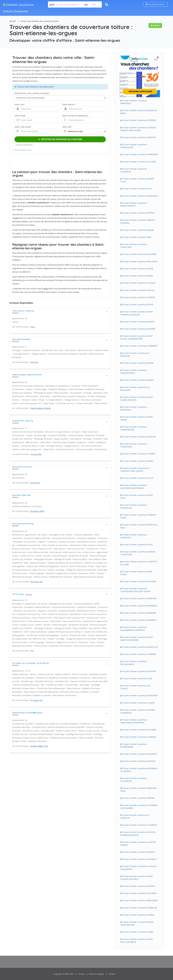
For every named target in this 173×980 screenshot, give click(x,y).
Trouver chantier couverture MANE (138, 276)
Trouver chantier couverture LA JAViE (138, 703)
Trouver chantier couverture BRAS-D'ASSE (137, 573)
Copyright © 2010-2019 (63, 974)
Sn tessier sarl (37, 700)
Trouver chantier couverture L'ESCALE (139, 283)
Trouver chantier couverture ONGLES (139, 852)
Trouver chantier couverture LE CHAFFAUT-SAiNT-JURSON (135, 470)
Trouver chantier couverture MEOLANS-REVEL (139, 790)
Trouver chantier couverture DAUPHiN (139, 437)
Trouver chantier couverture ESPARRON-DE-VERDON (139, 770)
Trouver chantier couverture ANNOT (138, 380)
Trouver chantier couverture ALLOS (138, 478)
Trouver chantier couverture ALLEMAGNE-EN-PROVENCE (134, 629)
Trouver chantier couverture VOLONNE (139, 254)
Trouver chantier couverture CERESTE (139, 297)
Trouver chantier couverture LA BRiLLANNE (135, 389)
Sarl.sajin (34, 362)
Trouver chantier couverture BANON (138, 322)
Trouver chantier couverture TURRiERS (139, 654)
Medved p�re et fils (39, 746)
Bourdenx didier (38, 511)
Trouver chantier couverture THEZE (138, 932)
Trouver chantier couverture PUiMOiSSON (134, 445)
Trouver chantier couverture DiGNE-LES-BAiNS (139, 112)
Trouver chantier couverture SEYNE (138, 269)
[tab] (60, 312)
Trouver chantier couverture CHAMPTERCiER (134, 428)
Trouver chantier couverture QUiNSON (139, 671)
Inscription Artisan (155, 4)
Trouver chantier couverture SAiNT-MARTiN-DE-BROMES (137, 639)
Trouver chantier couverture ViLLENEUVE (134, 170)
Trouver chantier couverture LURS (137, 678)
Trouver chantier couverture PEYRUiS (138, 213)
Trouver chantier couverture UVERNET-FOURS (138, 516)
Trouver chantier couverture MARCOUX (139, 598)
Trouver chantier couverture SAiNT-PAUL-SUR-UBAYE (137, 941)
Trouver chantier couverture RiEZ (137, 237)
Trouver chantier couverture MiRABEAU (140, 620)
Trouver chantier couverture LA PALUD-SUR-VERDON (139, 868)
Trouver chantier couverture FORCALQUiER (134, 146)
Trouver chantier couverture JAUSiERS (139, 329)
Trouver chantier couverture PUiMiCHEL (140, 908)
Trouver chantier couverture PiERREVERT (140, 154)
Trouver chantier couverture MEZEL (138, 461)
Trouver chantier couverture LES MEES (139, 162)
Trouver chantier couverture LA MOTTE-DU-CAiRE (139, 563)
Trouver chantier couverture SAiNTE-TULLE (137, 180)
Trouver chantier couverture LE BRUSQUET (135, 355)
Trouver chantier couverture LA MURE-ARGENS (138, 844)
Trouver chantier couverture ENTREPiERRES (134, 745)
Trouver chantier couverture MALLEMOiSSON (134, 372)
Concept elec (36, 454)
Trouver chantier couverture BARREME (139, 613)
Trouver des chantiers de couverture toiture (40, 21)
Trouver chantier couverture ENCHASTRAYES (134, 663)
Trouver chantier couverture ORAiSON (139, 137)
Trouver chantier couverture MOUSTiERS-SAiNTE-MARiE (134, 487)
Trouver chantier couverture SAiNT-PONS (137, 497)
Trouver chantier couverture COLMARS (139, 730)
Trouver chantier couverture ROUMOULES (134, 506)
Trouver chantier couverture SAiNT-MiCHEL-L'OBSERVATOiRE (137, 337)
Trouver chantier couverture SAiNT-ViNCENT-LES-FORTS (137, 878)
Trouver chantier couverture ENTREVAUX (134, 408)
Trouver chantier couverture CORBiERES (140, 346)
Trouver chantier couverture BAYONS (139, 886)
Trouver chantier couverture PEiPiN (138, 305)
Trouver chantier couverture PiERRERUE (140, 606)
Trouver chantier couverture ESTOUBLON (134, 780)
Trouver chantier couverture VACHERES (139, 893)
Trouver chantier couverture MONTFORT (140, 695)
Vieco (33, 327)
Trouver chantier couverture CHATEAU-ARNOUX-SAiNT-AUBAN (138, 129)
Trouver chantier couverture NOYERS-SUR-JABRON (138, 711)
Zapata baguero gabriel (41, 408)
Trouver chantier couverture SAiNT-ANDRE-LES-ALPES (137, 399)
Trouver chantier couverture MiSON (138, 363)
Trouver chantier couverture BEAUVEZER (140, 900)
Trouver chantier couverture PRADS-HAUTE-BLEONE (137, 923)
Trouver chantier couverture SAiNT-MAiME (137, 418)
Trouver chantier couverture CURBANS (139, 737)
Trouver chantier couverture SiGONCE (139, 761)
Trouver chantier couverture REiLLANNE (140, 261)
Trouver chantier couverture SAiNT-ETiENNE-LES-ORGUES (137, 313)
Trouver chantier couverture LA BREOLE (140, 825)
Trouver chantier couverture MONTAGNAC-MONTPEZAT (134, 721)
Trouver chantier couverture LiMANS (138, 915)
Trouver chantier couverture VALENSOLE (140, 196)
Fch (32, 651)
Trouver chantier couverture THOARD (139, 454)
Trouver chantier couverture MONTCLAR (140, 647)
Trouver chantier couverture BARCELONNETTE (134, 204)
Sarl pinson (35, 483)
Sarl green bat (37, 582)
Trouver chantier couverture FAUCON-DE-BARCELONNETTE (138, 834)
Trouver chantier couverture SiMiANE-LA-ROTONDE (138, 553)
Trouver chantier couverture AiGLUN (138, 290)
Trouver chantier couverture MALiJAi (138, 230)
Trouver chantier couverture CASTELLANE (134, 246)
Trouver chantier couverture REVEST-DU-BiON (139, 526)
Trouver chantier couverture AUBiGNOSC (134, 536)
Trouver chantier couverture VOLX (137, 189)
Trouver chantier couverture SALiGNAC (139, 581)
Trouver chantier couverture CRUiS (137, 545)
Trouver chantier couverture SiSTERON (139, 120)
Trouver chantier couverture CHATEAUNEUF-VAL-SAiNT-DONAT (135, 590)
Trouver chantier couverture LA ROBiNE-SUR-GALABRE (139, 807)
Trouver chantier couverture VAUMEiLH (139, 859)
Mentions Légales (96, 974)
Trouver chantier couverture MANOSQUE (134, 102)
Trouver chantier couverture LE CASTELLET (135, 817)
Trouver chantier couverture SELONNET (140, 754)
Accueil (13, 21)
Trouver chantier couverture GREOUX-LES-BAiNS (138, 221)
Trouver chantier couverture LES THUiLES (135, 687)
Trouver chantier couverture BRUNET (138, 798)
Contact (112, 974)
